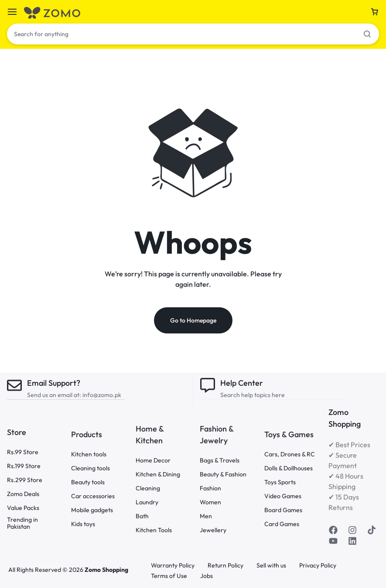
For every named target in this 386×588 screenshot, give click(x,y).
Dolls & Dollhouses (289, 468)
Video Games (283, 496)
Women (210, 502)
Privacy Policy (318, 566)
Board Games (283, 510)
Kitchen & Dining (158, 474)
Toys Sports (280, 482)
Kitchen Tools (154, 530)
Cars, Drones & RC (290, 454)
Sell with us (271, 566)
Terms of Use (169, 576)
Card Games (282, 524)
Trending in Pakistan (22, 523)
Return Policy (225, 566)
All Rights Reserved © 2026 (46, 570)
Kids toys (83, 524)
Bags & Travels (220, 460)
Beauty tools (88, 482)
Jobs (207, 576)
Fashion (210, 488)
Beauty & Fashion (223, 474)
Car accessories (93, 496)
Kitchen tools (89, 454)
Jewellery (213, 530)
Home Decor (153, 460)
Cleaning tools (91, 468)
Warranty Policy (173, 566)
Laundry (147, 502)
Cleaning (148, 488)
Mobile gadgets (92, 510)
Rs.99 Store (23, 452)
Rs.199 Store (24, 466)
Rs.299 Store (25, 480)
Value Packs (23, 508)
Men (206, 516)
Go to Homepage (193, 321)
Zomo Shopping (106, 570)
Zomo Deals (23, 494)
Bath (142, 516)
